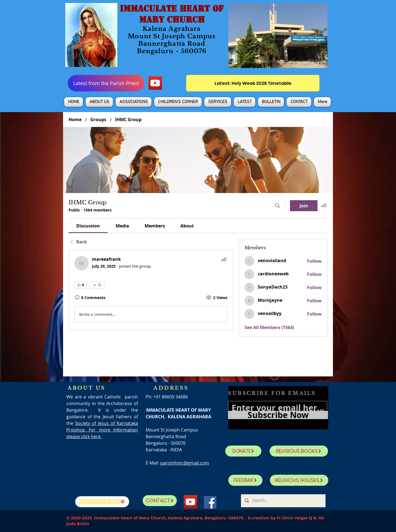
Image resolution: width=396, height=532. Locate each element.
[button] (99, 102)
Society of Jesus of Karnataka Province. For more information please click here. (102, 430)
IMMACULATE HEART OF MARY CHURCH (172, 14)
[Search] (278, 206)
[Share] (224, 259)
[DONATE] (243, 451)
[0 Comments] (90, 298)
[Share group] (324, 205)
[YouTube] (155, 83)
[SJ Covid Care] (102, 502)
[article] (151, 290)
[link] (88, 226)
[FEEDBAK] (245, 480)
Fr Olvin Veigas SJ (295, 518)
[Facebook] (210, 502)
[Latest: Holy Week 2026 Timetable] (253, 83)
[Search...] (283, 501)
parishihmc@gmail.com (185, 463)
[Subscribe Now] (278, 415)
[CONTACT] (160, 501)
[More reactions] (97, 285)
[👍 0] (80, 285)
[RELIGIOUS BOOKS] (299, 451)
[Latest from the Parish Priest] (106, 83)
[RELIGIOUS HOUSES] (299, 480)
